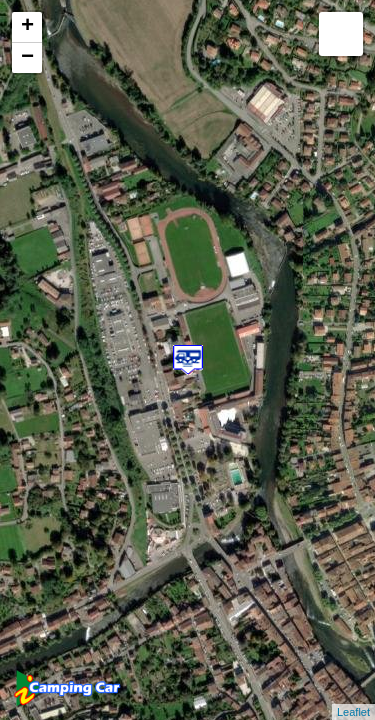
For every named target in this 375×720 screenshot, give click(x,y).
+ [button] (27, 27)
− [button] (27, 58)
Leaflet (353, 712)
